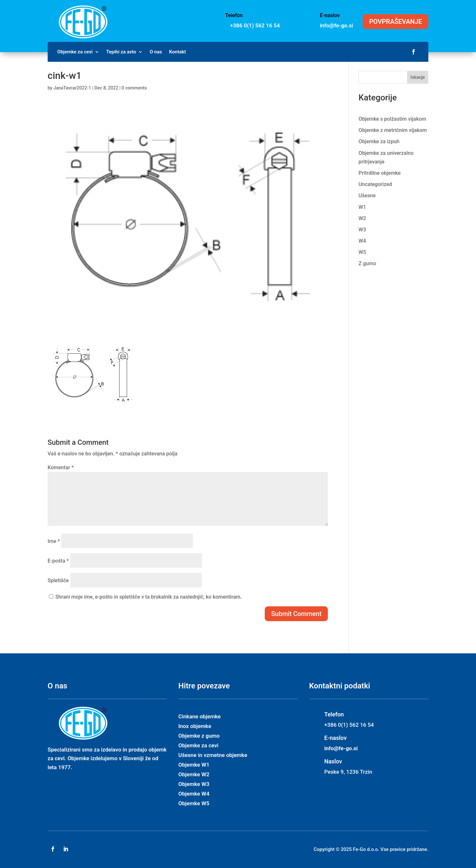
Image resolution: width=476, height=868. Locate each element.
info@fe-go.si (336, 25)
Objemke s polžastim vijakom (392, 119)
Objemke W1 (194, 765)
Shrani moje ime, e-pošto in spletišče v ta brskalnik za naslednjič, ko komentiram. (149, 597)
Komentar (61, 467)
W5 (362, 252)
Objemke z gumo (199, 736)
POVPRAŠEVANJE (395, 22)
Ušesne (367, 196)
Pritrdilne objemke (380, 173)
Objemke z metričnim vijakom (393, 130)
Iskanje (418, 77)
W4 (362, 241)
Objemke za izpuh (379, 141)
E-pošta (58, 561)
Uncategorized (375, 184)
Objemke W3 (194, 784)
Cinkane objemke (200, 717)
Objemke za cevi (75, 52)
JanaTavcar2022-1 (72, 88)
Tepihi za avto (121, 52)
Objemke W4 (194, 794)
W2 (362, 218)
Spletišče (58, 580)
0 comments (134, 88)
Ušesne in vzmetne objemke (213, 756)
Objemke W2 (194, 775)
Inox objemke (195, 727)
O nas (156, 52)
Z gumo (367, 263)
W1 (362, 207)
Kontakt (177, 52)
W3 (362, 230)
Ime (54, 541)
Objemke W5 (194, 804)
